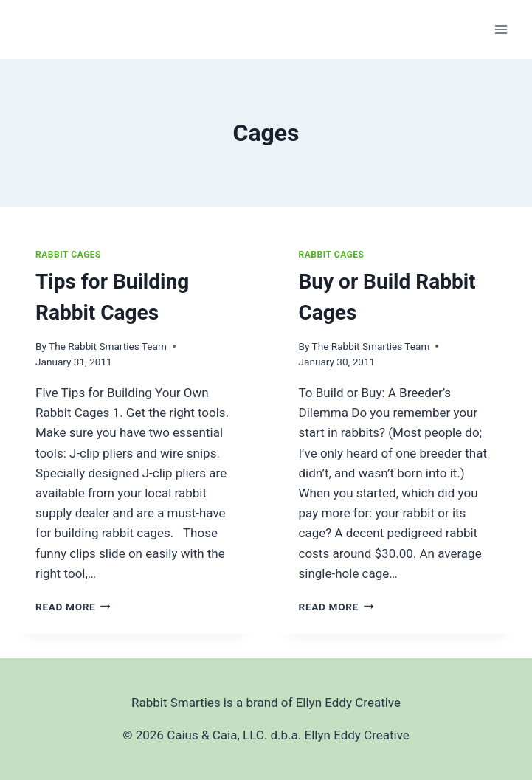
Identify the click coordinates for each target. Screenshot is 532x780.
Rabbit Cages (68, 255)
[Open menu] (501, 29)
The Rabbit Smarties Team (108, 346)
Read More (73, 607)
